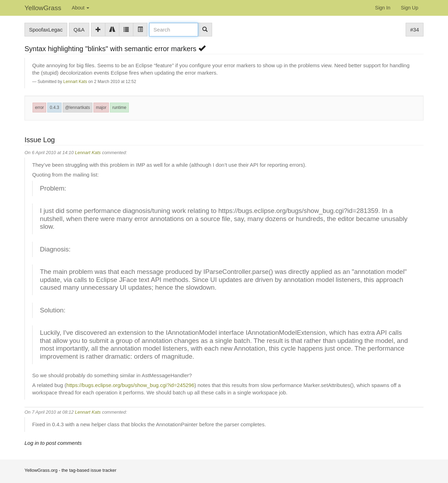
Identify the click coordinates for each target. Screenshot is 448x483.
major (101, 108)
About (80, 8)
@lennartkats (78, 108)
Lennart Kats (75, 82)
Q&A (79, 30)
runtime (119, 108)
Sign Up (409, 8)
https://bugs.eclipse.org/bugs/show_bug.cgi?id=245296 (131, 385)
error (39, 108)
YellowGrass (43, 8)
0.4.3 (54, 108)
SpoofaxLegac (46, 30)
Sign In (383, 8)
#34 (415, 30)
